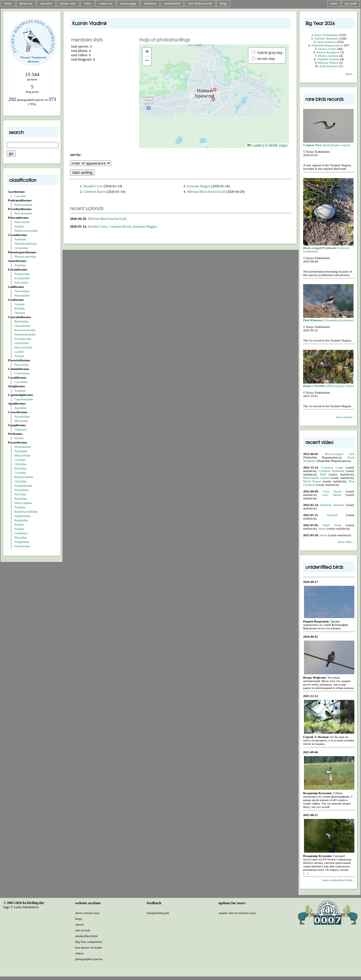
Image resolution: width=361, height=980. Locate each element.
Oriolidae (20, 464)
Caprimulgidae (24, 399)
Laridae (19, 352)
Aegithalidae (22, 516)
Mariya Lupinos (328, 56)
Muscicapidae (23, 503)
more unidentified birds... (338, 880)
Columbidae (22, 373)
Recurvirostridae (25, 330)
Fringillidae (22, 542)
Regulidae (21, 499)
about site (26, 3)
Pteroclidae (21, 365)
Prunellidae (22, 490)
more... (350, 74)
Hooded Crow (93, 186)
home (8, 3)
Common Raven (94, 192)
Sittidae (19, 529)
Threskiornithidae (26, 243)
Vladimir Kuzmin (328, 59)
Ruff (323, 474)
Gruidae (19, 304)
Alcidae (19, 356)
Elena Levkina (327, 49)
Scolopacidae (23, 339)
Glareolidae (22, 343)
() (328, 143)
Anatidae (20, 265)
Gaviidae (20, 196)
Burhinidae (21, 321)
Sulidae (19, 226)
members (150, 3)
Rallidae (20, 308)
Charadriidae (23, 326)
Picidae (19, 438)
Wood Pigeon (312, 481)
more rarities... (345, 417)
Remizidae (21, 520)
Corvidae (20, 473)
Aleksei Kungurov (328, 52)
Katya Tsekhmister (326, 35)
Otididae (20, 313)
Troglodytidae (23, 486)
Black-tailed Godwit (316, 478)
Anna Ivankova (326, 42)
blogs (223, 3)
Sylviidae (20, 494)
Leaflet (255, 146)
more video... (346, 542)
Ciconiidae (21, 248)
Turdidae (20, 507)
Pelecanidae (22, 222)
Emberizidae (22, 546)
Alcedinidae (22, 416)
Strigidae (20, 390)
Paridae (19, 524)
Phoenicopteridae (25, 256)
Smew (322, 528)
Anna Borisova (329, 66)
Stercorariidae (23, 347)
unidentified (172, 3)
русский (351, 3)
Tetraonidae (22, 291)
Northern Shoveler (332, 505)
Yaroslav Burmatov (326, 38)
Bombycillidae (24, 477)
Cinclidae (20, 481)
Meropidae (21, 421)
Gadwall (332, 515)
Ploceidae (21, 537)
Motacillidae (22, 455)
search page (128, 3)
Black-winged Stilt (340, 454)
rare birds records (200, 3)
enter (334, 3)
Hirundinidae (23, 447)
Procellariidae (23, 213)
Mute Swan (332, 525)
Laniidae (20, 460)
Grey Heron (332, 491)
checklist (46, 3)
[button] (215, 90)
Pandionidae (22, 274)
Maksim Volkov (328, 63)
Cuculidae (21, 382)
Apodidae (21, 408)
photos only (68, 3)
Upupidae (21, 429)
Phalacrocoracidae (26, 231)
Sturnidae (20, 468)
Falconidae (21, 282)
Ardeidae (20, 239)
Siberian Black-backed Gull (206, 192)
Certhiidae (21, 533)
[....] (306, 873)
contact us (106, 3)
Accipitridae (22, 278)
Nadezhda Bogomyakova (327, 45)
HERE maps (278, 146)
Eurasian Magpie (199, 186)
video (87, 3)
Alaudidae (21, 451)
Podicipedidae (23, 205)
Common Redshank (331, 471)
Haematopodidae (25, 334)
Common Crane (332, 467)
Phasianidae (22, 295)
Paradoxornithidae (26, 511)
